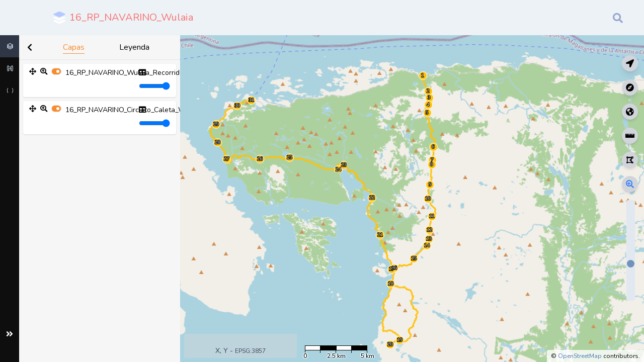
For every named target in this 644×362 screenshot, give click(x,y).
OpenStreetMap (580, 356)
